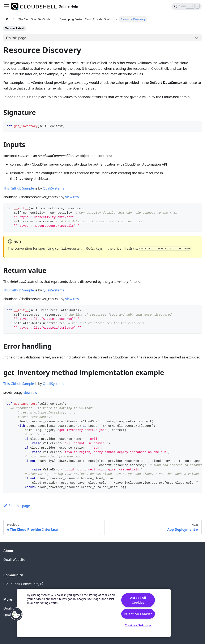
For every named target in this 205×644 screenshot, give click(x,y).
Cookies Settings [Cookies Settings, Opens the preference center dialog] (138, 625)
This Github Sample (19, 188)
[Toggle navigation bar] (7, 6)
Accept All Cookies (138, 600)
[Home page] (7, 19)
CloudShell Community (23, 584)
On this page (16, 38)
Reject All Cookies (138, 614)
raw (76, 197)
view (69, 197)
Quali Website (14, 560)
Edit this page (17, 506)
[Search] (187, 6)
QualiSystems (54, 188)
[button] (16, 614)
